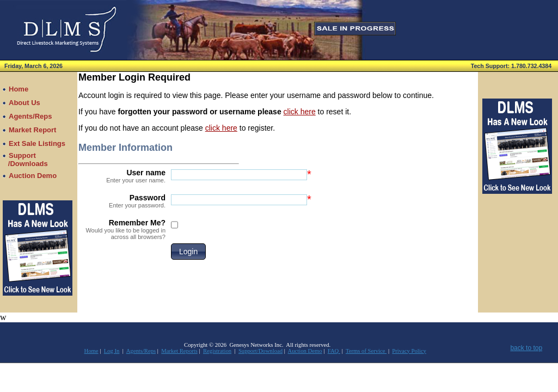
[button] (188, 252)
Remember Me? (122, 229)
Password (122, 201)
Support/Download (260, 351)
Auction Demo (305, 351)
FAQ (334, 351)
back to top (526, 348)
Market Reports (179, 351)
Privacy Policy (409, 351)
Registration (217, 351)
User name (122, 176)
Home (91, 351)
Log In (112, 351)
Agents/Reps (141, 351)
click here (300, 112)
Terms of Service (366, 351)
